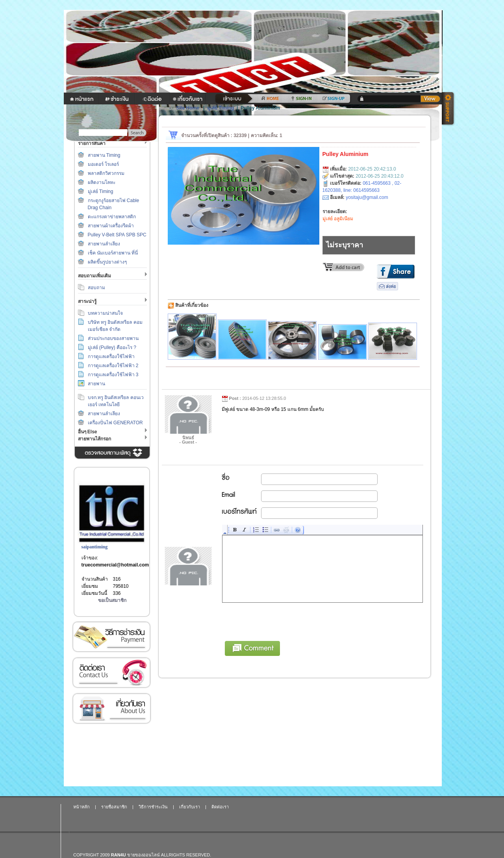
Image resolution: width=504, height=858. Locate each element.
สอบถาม (96, 288)
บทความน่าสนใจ (105, 313)
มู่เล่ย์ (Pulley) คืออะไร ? (112, 347)
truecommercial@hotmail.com (115, 565)
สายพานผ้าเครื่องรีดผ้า (111, 226)
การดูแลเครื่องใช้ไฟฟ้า (111, 357)
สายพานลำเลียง (104, 244)
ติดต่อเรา (111, 673)
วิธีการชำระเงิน (111, 637)
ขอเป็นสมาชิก (112, 600)
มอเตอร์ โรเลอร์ (103, 164)
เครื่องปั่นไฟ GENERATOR (115, 423)
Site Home (188, 108)
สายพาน (96, 384)
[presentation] (282, 620)
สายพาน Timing (104, 155)
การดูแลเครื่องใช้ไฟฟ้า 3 (113, 375)
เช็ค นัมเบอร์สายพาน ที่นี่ (113, 253)
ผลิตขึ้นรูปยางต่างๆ (107, 262)
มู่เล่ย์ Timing (101, 191)
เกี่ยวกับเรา (111, 708)
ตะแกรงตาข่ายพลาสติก (112, 217)
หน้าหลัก (82, 807)
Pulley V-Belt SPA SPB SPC (117, 235)
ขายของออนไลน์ (144, 855)
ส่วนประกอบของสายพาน (113, 338)
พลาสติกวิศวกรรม (106, 173)
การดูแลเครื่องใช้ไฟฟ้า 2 (113, 366)
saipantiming (95, 547)
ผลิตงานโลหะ (102, 182)
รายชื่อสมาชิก (114, 807)
